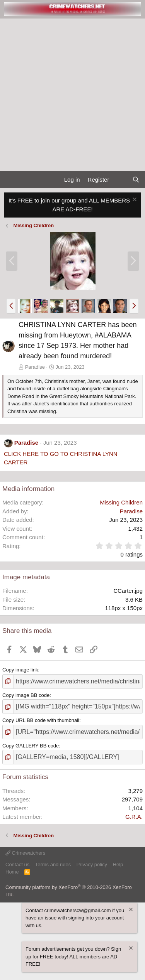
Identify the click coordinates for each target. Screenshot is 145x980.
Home (12, 872)
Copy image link (20, 670)
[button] (11, 306)
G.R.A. (134, 817)
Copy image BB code (26, 695)
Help (118, 864)
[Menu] (9, 180)
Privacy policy (92, 864)
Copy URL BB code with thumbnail (41, 720)
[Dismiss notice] (134, 200)
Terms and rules (53, 864)
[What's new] (120, 180)
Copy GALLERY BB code (31, 746)
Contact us (17, 864)
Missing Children (121, 502)
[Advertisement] (72, 95)
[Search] (136, 180)
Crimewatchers (25, 853)
